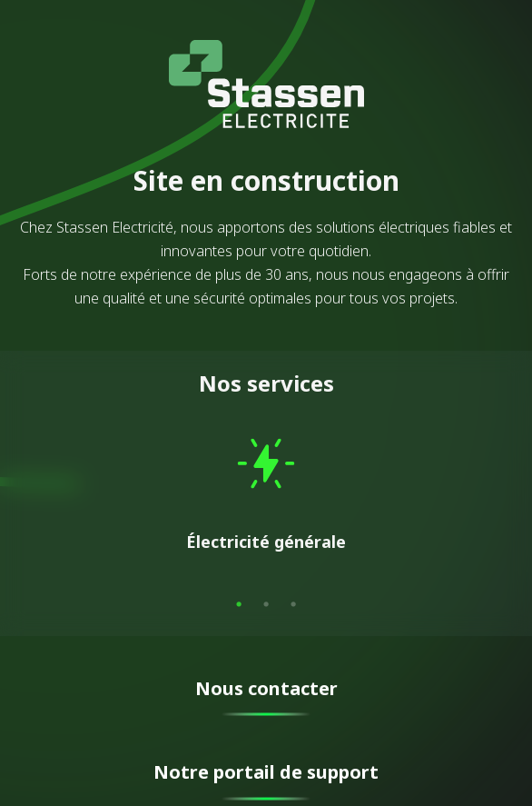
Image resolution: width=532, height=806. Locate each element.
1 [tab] (239, 604)
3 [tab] (293, 604)
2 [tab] (266, 604)
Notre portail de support (266, 772)
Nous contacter (266, 688)
